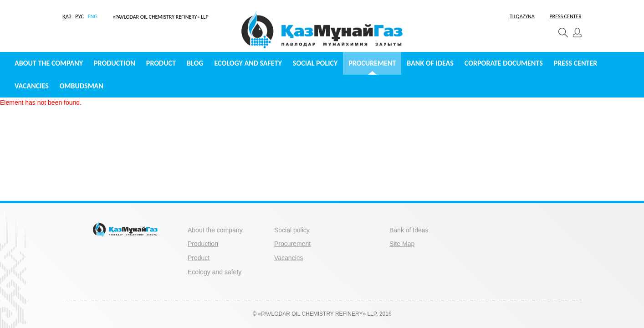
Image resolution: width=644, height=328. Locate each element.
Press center (575, 63)
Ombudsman (82, 86)
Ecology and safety (248, 63)
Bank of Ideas (430, 63)
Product (161, 63)
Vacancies (32, 86)
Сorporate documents (504, 63)
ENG (93, 16)
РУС (79, 16)
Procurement (372, 63)
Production (115, 63)
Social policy (315, 63)
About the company (49, 63)
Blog (195, 63)
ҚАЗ (67, 16)
